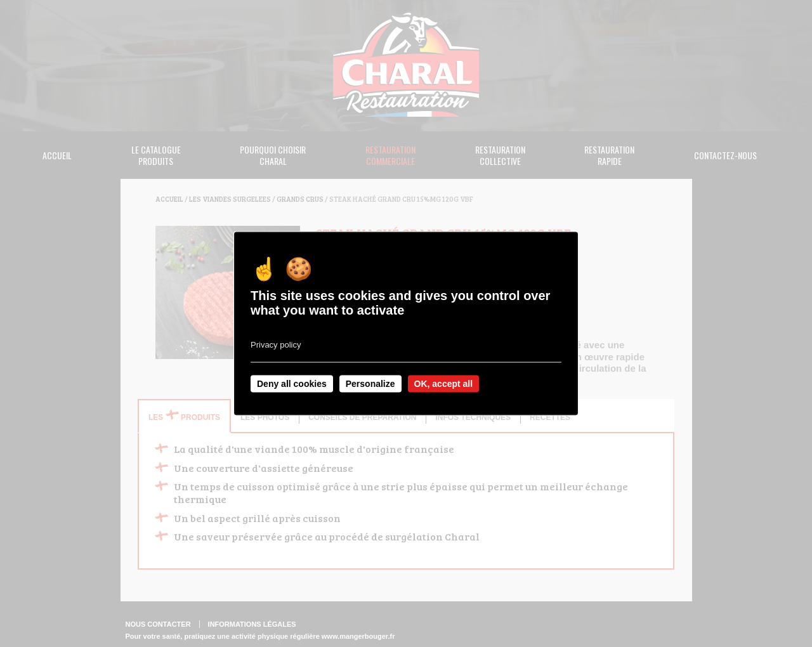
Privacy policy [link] (276, 345)
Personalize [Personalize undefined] (370, 384)
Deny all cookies (292, 384)
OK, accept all (444, 384)
